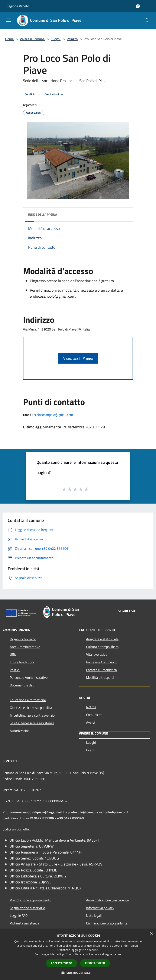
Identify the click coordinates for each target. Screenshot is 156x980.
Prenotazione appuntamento (30, 900)
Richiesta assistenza (25, 923)
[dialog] (78, 954)
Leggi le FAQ (19, 915)
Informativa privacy (100, 908)
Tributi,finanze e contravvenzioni (34, 715)
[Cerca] (147, 21)
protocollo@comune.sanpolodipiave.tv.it (98, 812)
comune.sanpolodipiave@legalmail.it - (39, 812)
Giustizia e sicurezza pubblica (31, 708)
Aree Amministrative (25, 647)
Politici (15, 670)
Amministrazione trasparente (107, 900)
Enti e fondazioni (22, 662)
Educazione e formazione (28, 700)
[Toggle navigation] (9, 20)
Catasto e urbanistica (101, 670)
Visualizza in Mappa (78, 358)
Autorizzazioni (20, 731)
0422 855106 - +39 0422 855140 (59, 818)
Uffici (14, 654)
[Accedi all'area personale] (138, 6)
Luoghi (56, 39)
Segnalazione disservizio (27, 908)
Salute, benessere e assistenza (32, 723)
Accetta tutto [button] (62, 963)
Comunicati (94, 715)
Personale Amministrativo (29, 677)
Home (9, 39)
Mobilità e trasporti (100, 677)
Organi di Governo (23, 639)
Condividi (33, 94)
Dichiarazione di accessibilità (107, 923)
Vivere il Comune (33, 39)
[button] (78, 973)
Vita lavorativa (97, 654)
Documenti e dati (22, 685)
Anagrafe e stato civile (102, 639)
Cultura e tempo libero (102, 647)
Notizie (91, 707)
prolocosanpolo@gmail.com (53, 415)
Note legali (94, 915)
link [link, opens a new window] (119, 954)
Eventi (91, 750)
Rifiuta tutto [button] (95, 963)
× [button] (151, 934)
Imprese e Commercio (102, 662)
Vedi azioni (55, 94)
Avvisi (90, 722)
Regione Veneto (18, 6)
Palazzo (72, 39)
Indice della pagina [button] (43, 214)
